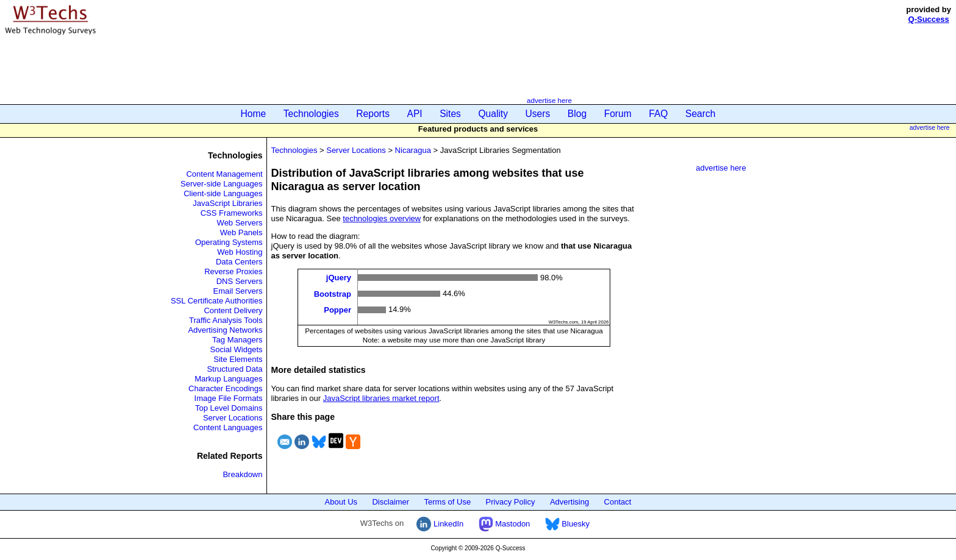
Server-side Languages (221, 184)
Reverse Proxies (233, 271)
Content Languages (228, 427)
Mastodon (505, 524)
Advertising (569, 502)
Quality (493, 114)
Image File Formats (229, 398)
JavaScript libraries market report (381, 398)
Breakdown (242, 474)
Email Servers (238, 291)
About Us (341, 502)
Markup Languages (228, 379)
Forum (618, 114)
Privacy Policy (511, 502)
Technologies (311, 114)
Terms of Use (448, 502)
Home (254, 114)
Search (700, 114)
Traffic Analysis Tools (226, 320)
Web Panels (241, 232)
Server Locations (233, 418)
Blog (577, 114)
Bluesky (567, 524)
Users (538, 114)
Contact (618, 502)
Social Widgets (237, 349)
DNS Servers (240, 281)
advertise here (549, 100)
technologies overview (382, 218)
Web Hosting (240, 252)
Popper (337, 310)
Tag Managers (237, 340)
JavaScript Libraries (227, 203)
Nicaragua (413, 150)
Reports (373, 114)
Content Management (224, 174)
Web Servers (240, 223)
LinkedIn (440, 524)
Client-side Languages (223, 193)
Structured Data (234, 369)
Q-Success (929, 19)
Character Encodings (225, 388)
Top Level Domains (229, 408)
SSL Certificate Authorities (217, 301)
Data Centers (239, 262)
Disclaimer (391, 502)
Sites (450, 114)
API (415, 114)
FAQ (658, 114)
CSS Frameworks (232, 213)
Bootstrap (333, 293)
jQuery (339, 278)
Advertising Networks (225, 330)
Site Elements (238, 359)
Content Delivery (233, 310)
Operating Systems (229, 242)
